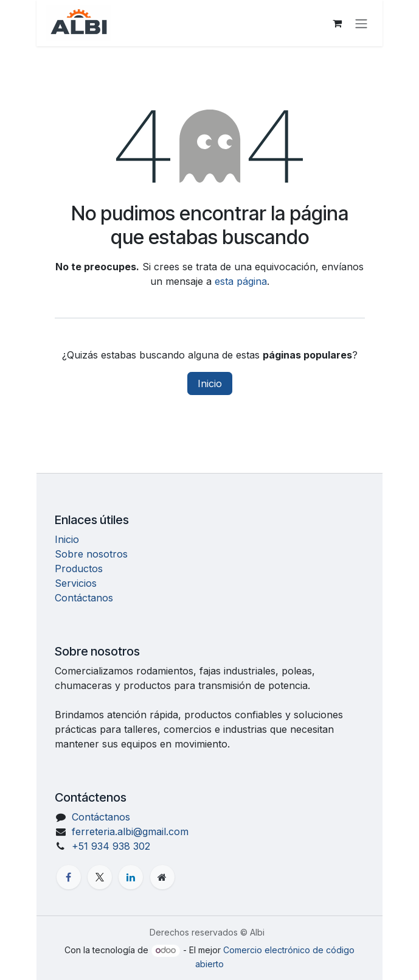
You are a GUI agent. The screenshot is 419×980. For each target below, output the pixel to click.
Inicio (210, 383)
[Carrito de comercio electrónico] (337, 23)
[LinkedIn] (131, 877)
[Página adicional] (162, 877)
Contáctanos (84, 598)
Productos (79, 569)
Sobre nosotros (91, 554)
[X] (100, 877)
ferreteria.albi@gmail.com (130, 831)
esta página (241, 281)
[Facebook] (69, 877)
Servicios (76, 583)
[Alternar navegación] (361, 23)
